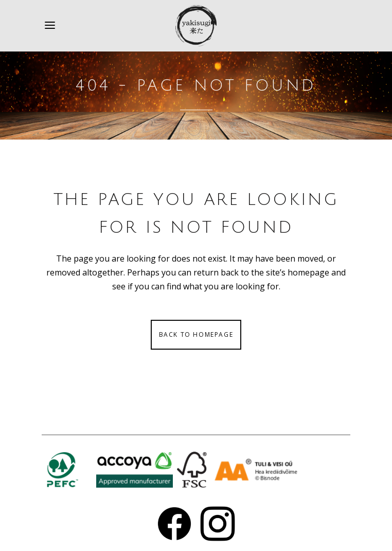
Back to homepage (196, 334)
